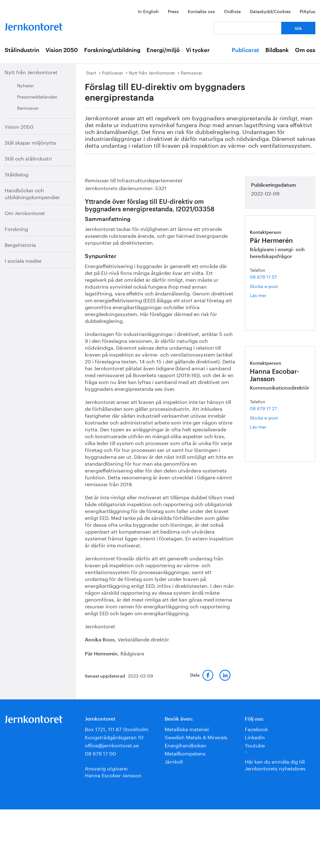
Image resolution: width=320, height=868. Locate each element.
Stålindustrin (22, 50)
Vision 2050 (62, 50)
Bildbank (277, 50)
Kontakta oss (201, 11)
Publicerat (245, 50)
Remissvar (28, 108)
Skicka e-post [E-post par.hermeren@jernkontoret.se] (264, 286)
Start (91, 72)
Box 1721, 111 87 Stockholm (117, 729)
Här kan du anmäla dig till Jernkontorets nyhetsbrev (275, 764)
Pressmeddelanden (37, 96)
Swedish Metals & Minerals (196, 737)
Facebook (256, 729)
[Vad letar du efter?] (247, 28)
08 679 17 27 (263, 408)
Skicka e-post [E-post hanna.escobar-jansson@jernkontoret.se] (264, 417)
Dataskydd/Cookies (270, 11)
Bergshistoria (20, 244)
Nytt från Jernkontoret (31, 72)
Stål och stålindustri (28, 158)
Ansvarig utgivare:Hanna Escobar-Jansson (113, 771)
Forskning (16, 228)
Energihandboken (186, 745)
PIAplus (308, 11)
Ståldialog (17, 174)
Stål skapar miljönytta (30, 142)
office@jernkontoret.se (112, 745)
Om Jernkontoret (25, 212)
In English (148, 11)
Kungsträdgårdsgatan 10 (114, 737)
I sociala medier (23, 260)
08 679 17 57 (263, 276)
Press (173, 11)
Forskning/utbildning (112, 50)
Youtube (255, 745)
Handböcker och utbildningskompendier (32, 193)
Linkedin (255, 737)
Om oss (305, 50)
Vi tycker (198, 50)
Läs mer (268, 295)
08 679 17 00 (100, 753)
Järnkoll (174, 761)
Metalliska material (187, 729)
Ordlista (232, 11)
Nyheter (25, 85)
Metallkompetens (185, 753)
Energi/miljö (163, 50)
